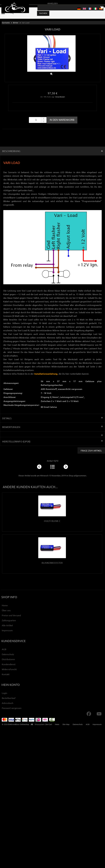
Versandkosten (60, 97)
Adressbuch (8, 703)
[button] (44, 119)
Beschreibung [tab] (53, 151)
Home (5, 605)
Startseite (6, 23)
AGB (4, 649)
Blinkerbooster (52, 563)
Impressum (7, 630)
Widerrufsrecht (9, 669)
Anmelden (53, 3)
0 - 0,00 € (6, 16)
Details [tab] (53, 418)
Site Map (66, 724)
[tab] (53, 434)
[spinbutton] (38, 120)
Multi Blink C (52, 521)
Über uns (6, 610)
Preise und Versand (11, 615)
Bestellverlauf (9, 698)
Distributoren (8, 659)
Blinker (16, 23)
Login (4, 693)
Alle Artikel (7, 625)
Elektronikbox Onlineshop (19, 724)
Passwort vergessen (12, 708)
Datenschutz (8, 654)
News (57, 724)
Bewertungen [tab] (53, 427)
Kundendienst (9, 664)
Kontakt (6, 674)
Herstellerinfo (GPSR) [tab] (53, 441)
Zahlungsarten (9, 620)
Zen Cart (49, 724)
